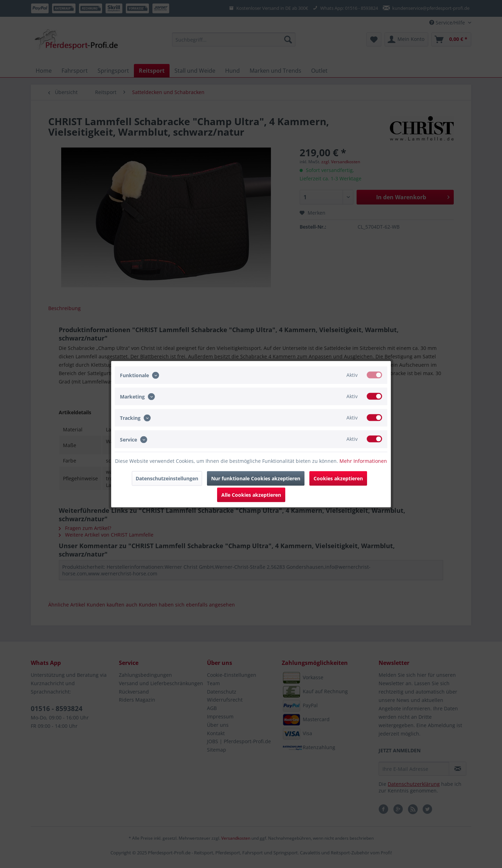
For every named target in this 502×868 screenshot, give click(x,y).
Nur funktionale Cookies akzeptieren (256, 478)
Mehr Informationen (363, 461)
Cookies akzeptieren (338, 478)
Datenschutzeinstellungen (167, 478)
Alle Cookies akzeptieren (251, 494)
